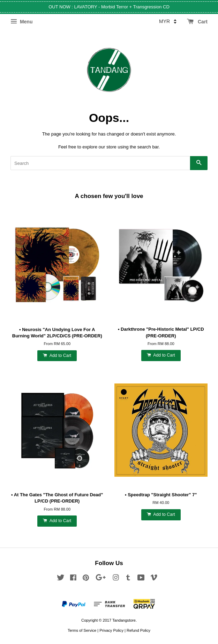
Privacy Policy (111, 630)
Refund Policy (138, 630)
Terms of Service (82, 630)
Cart (197, 22)
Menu (21, 22)
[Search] (100, 163)
